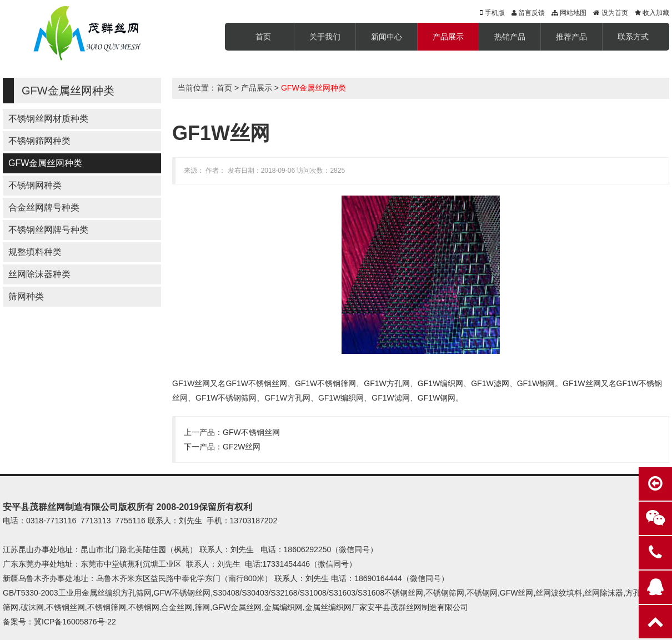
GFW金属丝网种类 (45, 163)
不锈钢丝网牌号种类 (48, 230)
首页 (263, 37)
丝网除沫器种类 (39, 274)
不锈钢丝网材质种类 (48, 119)
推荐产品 (571, 37)
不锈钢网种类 (35, 185)
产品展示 (448, 37)
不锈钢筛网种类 (39, 141)
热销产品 (510, 37)
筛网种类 (26, 296)
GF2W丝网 (242, 447)
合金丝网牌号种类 (44, 207)
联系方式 (633, 37)
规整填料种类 (35, 252)
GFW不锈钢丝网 (251, 432)
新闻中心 (387, 37)
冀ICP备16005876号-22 (75, 622)
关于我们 (325, 37)
